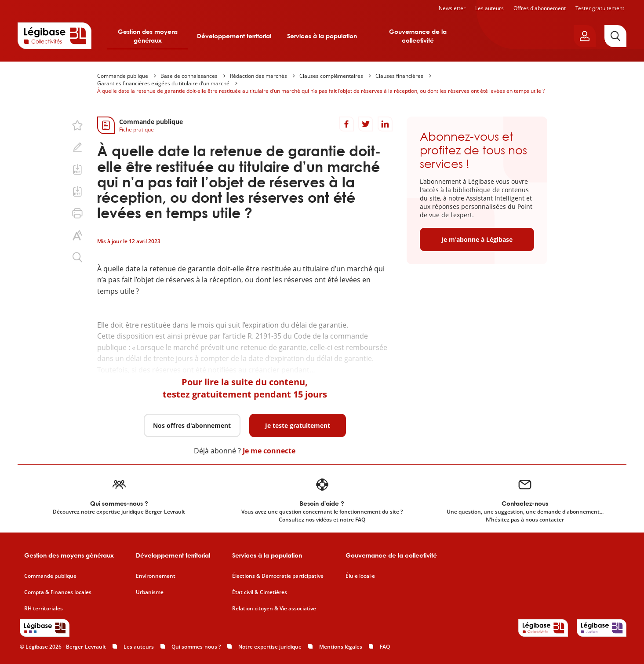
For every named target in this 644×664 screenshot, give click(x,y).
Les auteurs (489, 8)
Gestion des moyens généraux (148, 36)
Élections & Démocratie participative (278, 576)
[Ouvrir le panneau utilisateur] (585, 36)
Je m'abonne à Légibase (477, 239)
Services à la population (322, 36)
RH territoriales (44, 609)
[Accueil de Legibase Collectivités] (55, 36)
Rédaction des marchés (258, 76)
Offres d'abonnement (540, 8)
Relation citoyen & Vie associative (274, 609)
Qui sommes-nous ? (196, 647)
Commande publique (123, 76)
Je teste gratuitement (298, 425)
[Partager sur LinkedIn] (385, 124)
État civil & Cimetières (260, 592)
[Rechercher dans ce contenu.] (77, 257)
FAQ (385, 647)
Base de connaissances (189, 76)
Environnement (156, 576)
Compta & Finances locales (58, 592)
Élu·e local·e (360, 576)
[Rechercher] (615, 36)
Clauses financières (399, 76)
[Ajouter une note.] (77, 147)
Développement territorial (234, 36)
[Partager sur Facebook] (346, 124)
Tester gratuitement (600, 8)
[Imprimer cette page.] (77, 213)
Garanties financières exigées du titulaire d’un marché (163, 83)
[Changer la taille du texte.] (77, 235)
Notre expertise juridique (270, 647)
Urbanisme (150, 592)
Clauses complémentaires (331, 76)
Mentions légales (341, 647)
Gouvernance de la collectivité (418, 36)
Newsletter (452, 8)
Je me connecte (269, 451)
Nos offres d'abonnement (192, 425)
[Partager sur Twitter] (366, 124)
